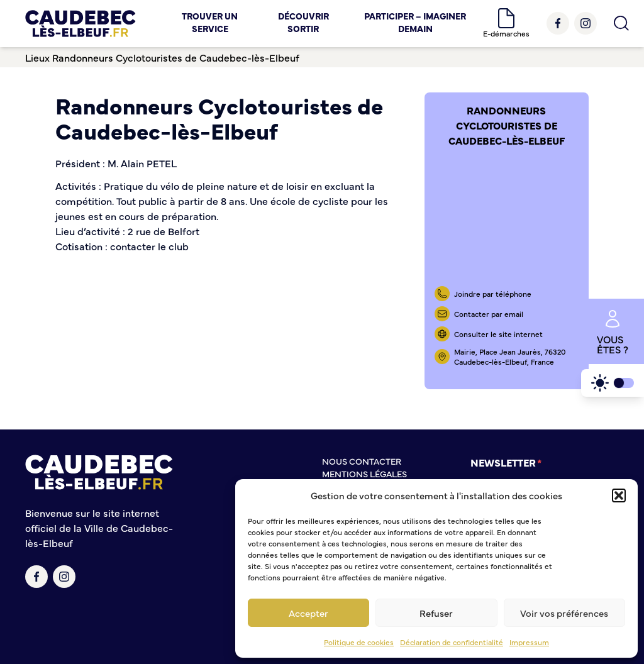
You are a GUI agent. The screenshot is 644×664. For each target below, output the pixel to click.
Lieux (37, 57)
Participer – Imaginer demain (415, 22)
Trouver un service (210, 22)
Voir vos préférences (564, 613)
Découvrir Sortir (303, 22)
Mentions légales (364, 473)
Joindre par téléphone (493, 294)
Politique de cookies (359, 642)
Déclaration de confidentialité (452, 642)
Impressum (529, 642)
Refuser (436, 613)
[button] (619, 495)
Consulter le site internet (498, 334)
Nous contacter (362, 461)
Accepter (308, 613)
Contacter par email (489, 314)
